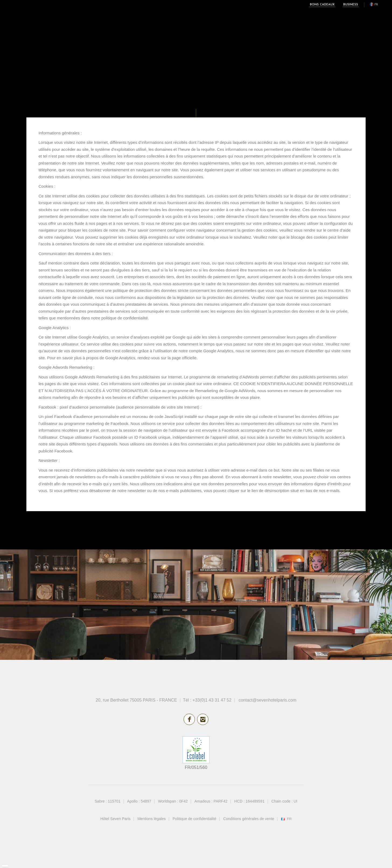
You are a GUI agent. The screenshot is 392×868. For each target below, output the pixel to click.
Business (351, 5)
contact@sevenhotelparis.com (267, 700)
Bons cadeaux (322, 5)
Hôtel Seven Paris (115, 819)
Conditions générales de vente (249, 819)
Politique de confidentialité (195, 819)
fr (376, 5)
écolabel (196, 750)
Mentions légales (151, 819)
